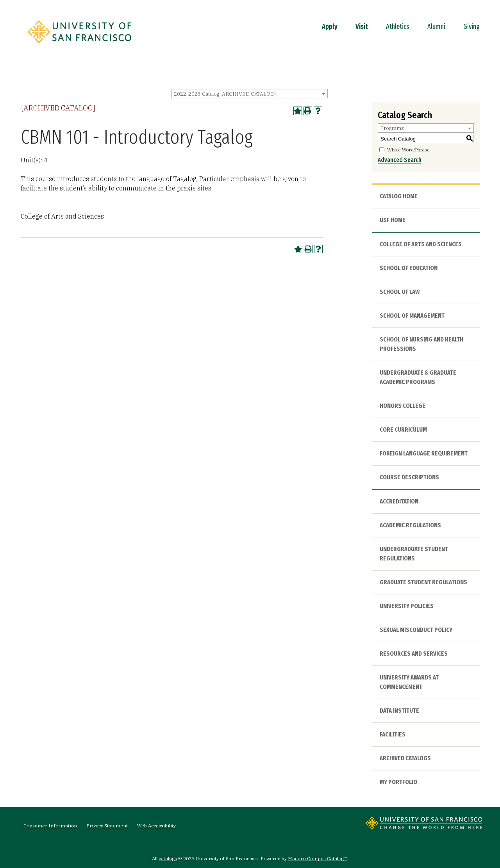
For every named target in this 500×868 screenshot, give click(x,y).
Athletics (398, 27)
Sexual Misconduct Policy (416, 630)
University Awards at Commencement (409, 682)
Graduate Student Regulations (423, 582)
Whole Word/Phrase (408, 150)
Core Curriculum (403, 430)
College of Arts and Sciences (421, 244)
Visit (362, 27)
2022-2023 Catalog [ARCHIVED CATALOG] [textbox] (225, 94)
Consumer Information (50, 826)
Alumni (436, 27)
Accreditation (399, 501)
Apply (330, 27)
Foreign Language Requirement (424, 453)
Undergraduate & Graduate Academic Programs (418, 377)
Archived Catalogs (405, 758)
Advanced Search (400, 160)
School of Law (400, 292)
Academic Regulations (410, 525)
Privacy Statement (107, 826)
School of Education (409, 268)
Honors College (403, 406)
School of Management (412, 316)
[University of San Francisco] (79, 46)
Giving (471, 27)
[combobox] (250, 94)
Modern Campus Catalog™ (317, 858)
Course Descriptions (409, 477)
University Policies (407, 606)
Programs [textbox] (392, 128)
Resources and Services (414, 654)
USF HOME (393, 220)
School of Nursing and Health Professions (421, 344)
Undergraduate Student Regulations (414, 554)
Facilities (393, 734)
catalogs (168, 858)
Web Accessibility (156, 826)
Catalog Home (399, 196)
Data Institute (399, 711)
